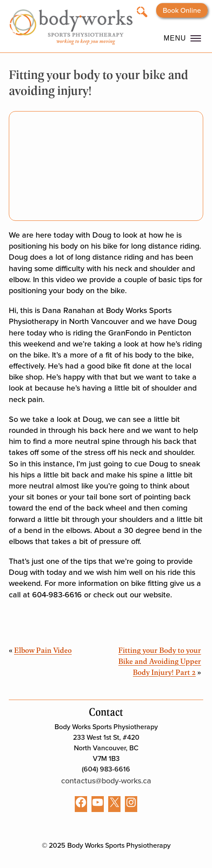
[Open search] (142, 11)
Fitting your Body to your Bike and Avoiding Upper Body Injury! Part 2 (160, 661)
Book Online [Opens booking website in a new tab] (182, 10)
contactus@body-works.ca (106, 781)
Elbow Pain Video (43, 650)
